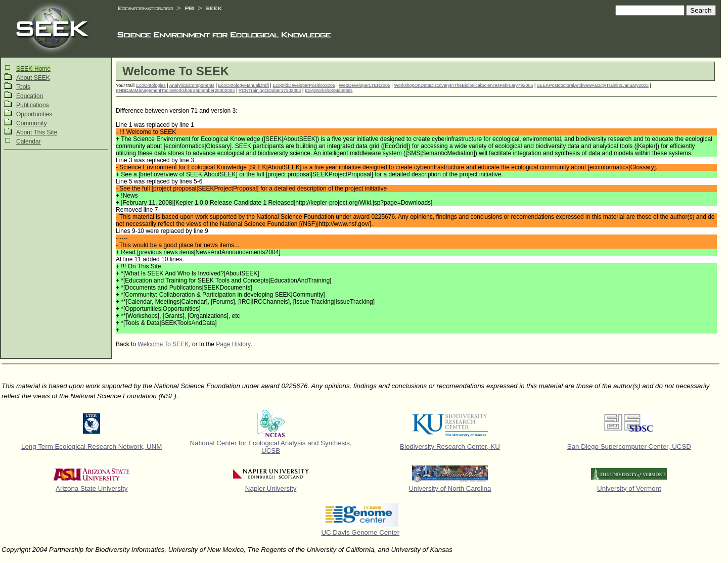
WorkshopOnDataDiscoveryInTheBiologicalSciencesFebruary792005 (463, 85)
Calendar (29, 142)
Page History (233, 344)
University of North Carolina (450, 488)
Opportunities (34, 114)
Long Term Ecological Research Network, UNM (92, 447)
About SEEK (33, 78)
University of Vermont (629, 488)
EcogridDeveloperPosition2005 (304, 85)
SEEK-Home (33, 69)
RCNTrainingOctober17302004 (270, 90)
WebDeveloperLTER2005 (365, 85)
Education (30, 96)
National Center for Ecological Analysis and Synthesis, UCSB (271, 447)
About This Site (37, 132)
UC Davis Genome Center (360, 532)
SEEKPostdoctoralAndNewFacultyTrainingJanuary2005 (593, 85)
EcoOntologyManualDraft (244, 85)
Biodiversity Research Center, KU (450, 447)
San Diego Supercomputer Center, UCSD (629, 447)
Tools (23, 87)
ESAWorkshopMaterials (329, 90)
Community (32, 123)
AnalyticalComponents (192, 85)
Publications (33, 105)
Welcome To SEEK (163, 344)
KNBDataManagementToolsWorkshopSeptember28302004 (175, 90)
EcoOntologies (151, 85)
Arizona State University (92, 488)
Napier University (271, 488)
